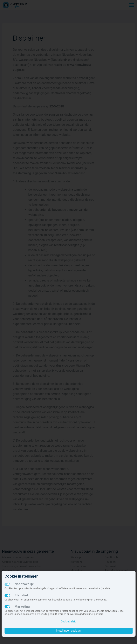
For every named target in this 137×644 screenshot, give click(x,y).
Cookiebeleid (68, 621)
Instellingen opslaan (68, 631)
